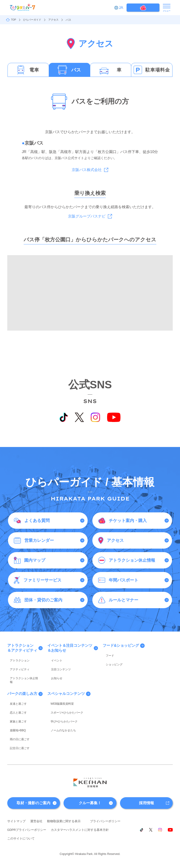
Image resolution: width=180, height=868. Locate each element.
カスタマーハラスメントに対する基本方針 (38, 816)
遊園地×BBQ (15, 712)
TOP (14, 20)
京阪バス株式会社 (87, 170)
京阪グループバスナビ (87, 216)
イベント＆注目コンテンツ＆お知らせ (70, 648)
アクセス (56, 20)
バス (76, 70)
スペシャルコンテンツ (67, 683)
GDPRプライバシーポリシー (66, 807)
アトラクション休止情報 (23, 672)
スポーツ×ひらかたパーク (64, 699)
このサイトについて (89, 816)
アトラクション (17, 659)
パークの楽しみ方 (22, 683)
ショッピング (112, 661)
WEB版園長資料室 (59, 692)
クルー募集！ (90, 780)
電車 (34, 70)
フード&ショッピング (122, 645)
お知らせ (53, 672)
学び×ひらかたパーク (61, 705)
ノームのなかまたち (60, 712)
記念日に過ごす (17, 725)
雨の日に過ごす (17, 719)
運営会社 (38, 798)
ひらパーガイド (34, 20)
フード (108, 654)
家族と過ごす (16, 705)
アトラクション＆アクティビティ (22, 648)
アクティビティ (17, 666)
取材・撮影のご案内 (34, 780)
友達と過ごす (16, 692)
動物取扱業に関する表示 (67, 798)
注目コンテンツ (58, 666)
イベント (53, 659)
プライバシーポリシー (24, 807)
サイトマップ (17, 798)
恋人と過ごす (16, 699)
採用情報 (146, 780)
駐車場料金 (158, 70)
